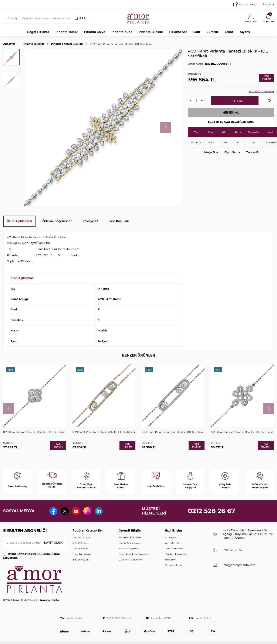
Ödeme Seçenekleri (57, 221)
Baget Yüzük (81, 559)
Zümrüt (212, 32)
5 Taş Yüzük (80, 543)
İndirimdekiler (174, 548)
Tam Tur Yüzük (82, 554)
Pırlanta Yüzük (67, 32)
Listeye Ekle (210, 152)
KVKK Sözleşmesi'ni (22, 554)
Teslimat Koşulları (130, 537)
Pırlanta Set (178, 32)
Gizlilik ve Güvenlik (130, 559)
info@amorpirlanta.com (239, 565)
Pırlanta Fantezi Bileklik (67, 44)
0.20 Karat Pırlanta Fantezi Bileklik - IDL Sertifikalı (242, 432)
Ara (80, 18)
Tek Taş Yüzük (81, 537)
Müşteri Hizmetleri (177, 554)
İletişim (268, 4)
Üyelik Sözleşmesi (130, 543)
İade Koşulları (119, 221)
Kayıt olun (53, 543)
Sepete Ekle (235, 101)
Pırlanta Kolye (95, 32)
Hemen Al (231, 112)
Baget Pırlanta (38, 32)
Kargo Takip (245, 4)
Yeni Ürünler (173, 543)
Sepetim (170, 559)
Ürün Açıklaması (19, 221)
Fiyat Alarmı (232, 152)
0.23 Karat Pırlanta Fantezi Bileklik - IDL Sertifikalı (34, 432)
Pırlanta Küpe (122, 32)
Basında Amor (174, 565)
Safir (197, 32)
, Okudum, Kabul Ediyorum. (31, 556)
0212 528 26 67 (212, 511)
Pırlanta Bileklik (151, 32)
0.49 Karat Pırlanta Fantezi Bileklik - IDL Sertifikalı (104, 432)
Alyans (245, 32)
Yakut (229, 32)
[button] (166, 128)
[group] (103, 127)
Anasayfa (9, 44)
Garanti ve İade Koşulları (134, 554)
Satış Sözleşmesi (129, 548)
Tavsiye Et (253, 152)
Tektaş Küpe (80, 548)
